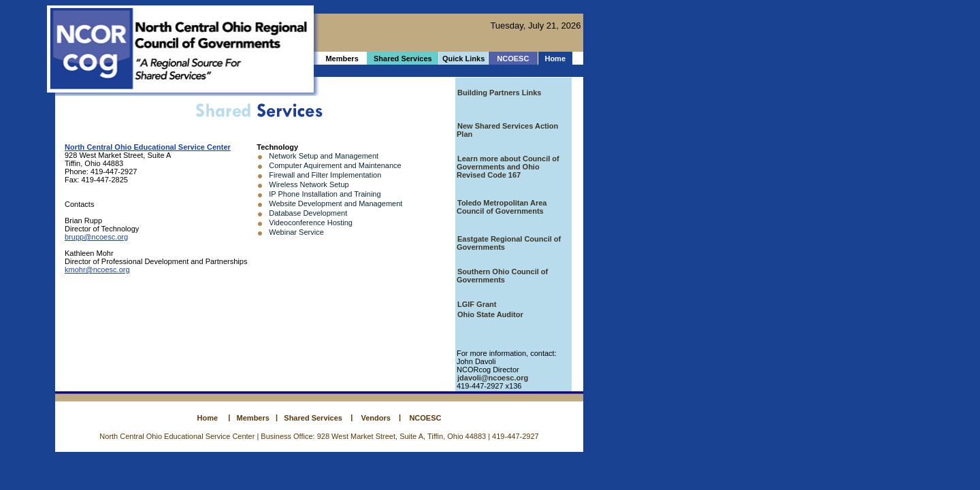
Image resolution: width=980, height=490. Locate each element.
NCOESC (513, 59)
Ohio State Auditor (490, 314)
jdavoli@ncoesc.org (493, 378)
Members (253, 418)
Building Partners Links (499, 93)
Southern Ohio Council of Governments (502, 276)
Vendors (376, 418)
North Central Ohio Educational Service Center (148, 147)
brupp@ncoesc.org (96, 237)
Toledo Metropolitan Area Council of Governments (502, 207)
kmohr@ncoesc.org (97, 269)
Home (555, 59)
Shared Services (311, 418)
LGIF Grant (477, 304)
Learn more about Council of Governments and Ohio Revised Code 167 (508, 167)
